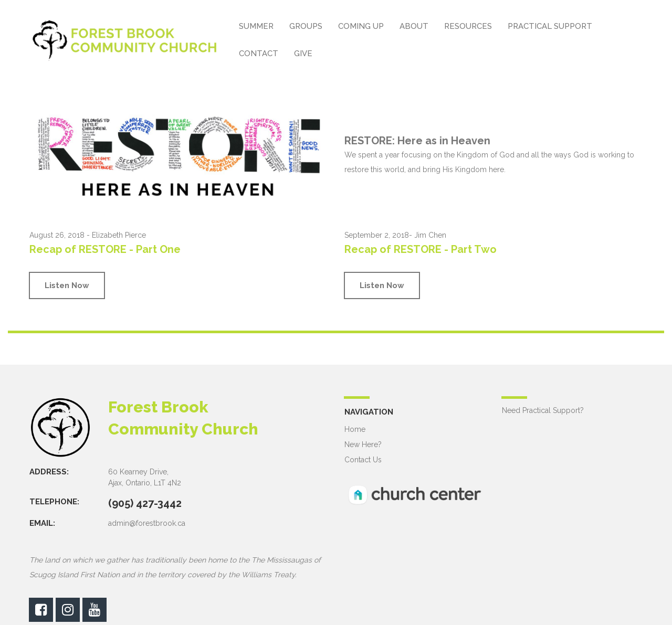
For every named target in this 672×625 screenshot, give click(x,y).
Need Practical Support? (543, 410)
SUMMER (256, 26)
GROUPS (306, 26)
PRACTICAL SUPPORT (550, 26)
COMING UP (361, 26)
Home (355, 429)
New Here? (363, 444)
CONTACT (259, 54)
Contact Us (363, 460)
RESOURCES (468, 26)
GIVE (303, 54)
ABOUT (414, 26)
